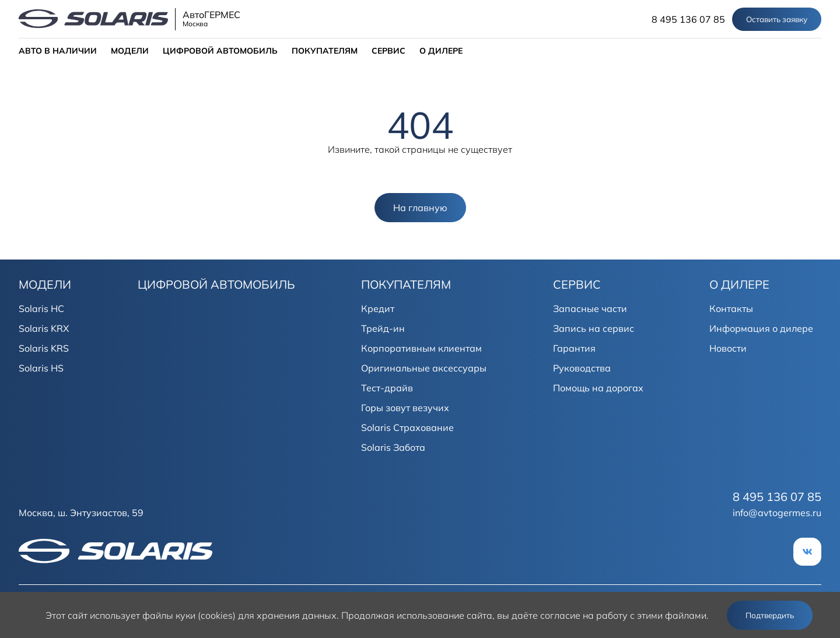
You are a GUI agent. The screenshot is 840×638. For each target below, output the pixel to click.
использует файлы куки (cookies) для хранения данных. (214, 615)
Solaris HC (41, 309)
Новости (728, 348)
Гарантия (574, 348)
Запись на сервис (594, 328)
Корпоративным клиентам (421, 348)
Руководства (582, 368)
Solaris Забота (393, 447)
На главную (420, 208)
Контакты (731, 309)
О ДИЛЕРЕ (441, 51)
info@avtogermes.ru (777, 513)
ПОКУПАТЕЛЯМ (325, 51)
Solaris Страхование (407, 427)
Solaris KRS (44, 348)
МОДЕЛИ (130, 51)
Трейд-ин (383, 328)
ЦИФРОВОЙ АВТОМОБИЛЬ (220, 51)
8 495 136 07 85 (688, 19)
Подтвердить (770, 615)
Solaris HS (41, 368)
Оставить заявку (777, 19)
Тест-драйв (387, 388)
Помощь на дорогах (598, 388)
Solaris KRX (44, 328)
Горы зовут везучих (405, 408)
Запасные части (590, 309)
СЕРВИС (388, 51)
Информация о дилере (761, 328)
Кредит (378, 309)
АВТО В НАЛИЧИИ (58, 51)
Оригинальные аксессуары (424, 368)
